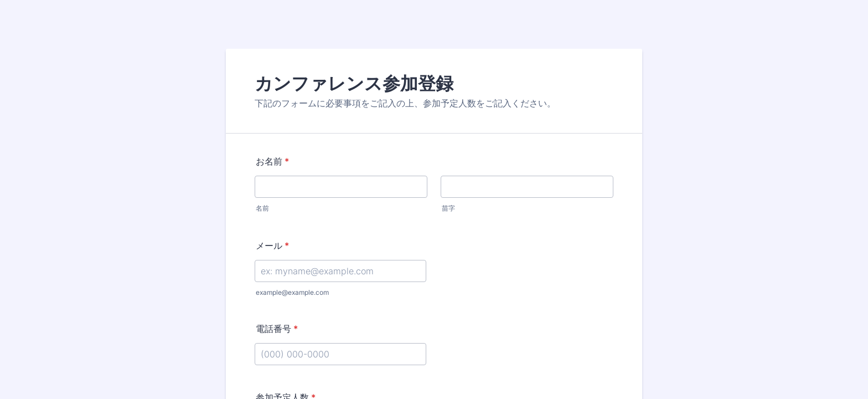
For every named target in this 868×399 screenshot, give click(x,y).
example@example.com (292, 292)
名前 (262, 208)
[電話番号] (340, 354)
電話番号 (277, 329)
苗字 (448, 208)
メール (272, 245)
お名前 (272, 161)
